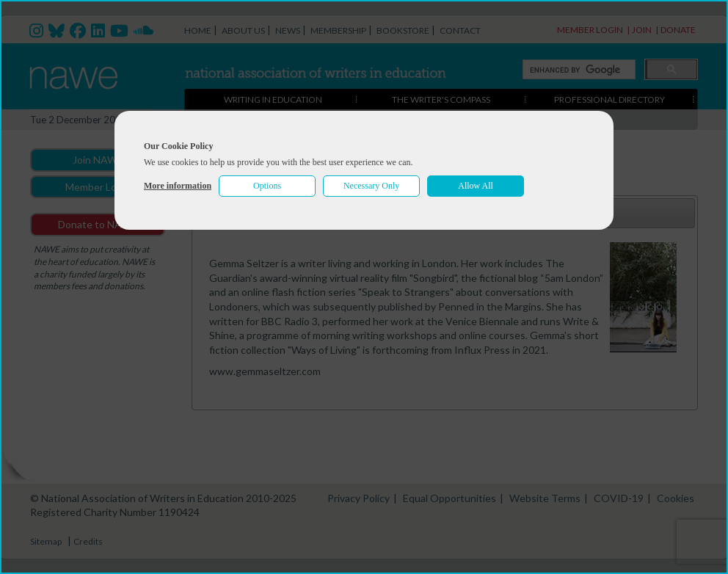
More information (178, 186)
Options (267, 186)
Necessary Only (371, 186)
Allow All (476, 186)
